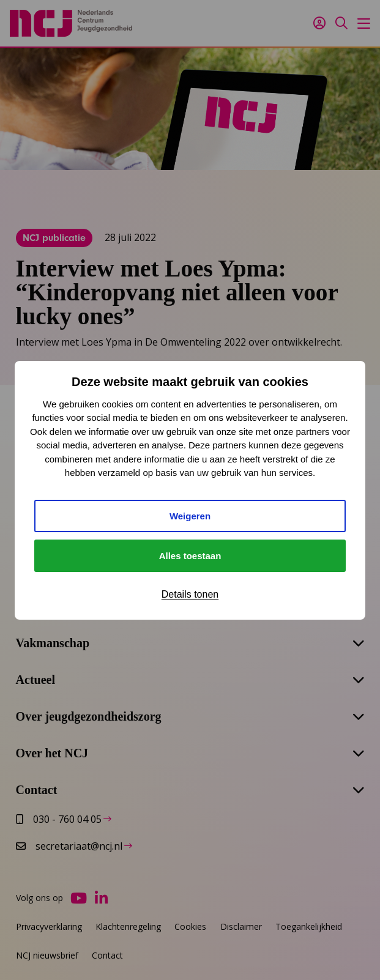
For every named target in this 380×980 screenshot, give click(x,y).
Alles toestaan (190, 556)
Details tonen (190, 594)
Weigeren (190, 516)
